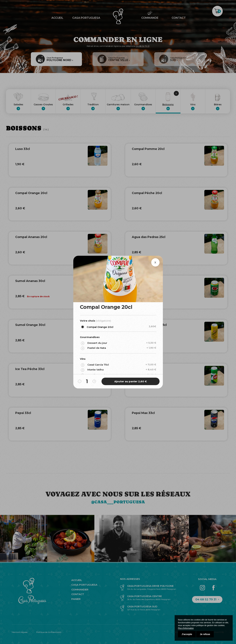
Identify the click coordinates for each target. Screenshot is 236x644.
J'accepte (187, 634)
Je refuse (205, 634)
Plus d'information (186, 628)
